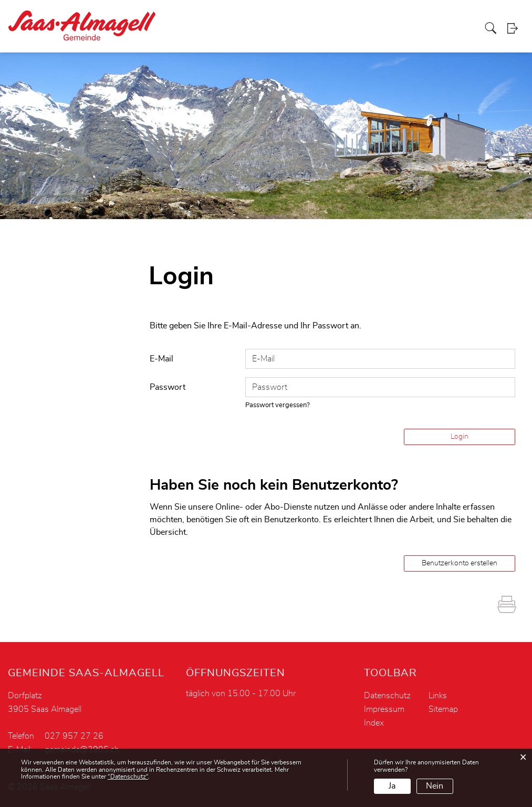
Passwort (168, 387)
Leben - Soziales (348, 28)
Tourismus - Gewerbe (422, 28)
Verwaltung (292, 28)
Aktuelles (223, 28)
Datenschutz (387, 696)
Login (516, 29)
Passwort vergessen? (278, 405)
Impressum (384, 709)
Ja (392, 786)
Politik (255, 28)
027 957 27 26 (74, 736)
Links (438, 696)
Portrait (188, 28)
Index (374, 723)
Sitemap (443, 709)
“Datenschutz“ (128, 777)
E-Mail (161, 359)
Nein (435, 786)
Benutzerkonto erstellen (460, 563)
